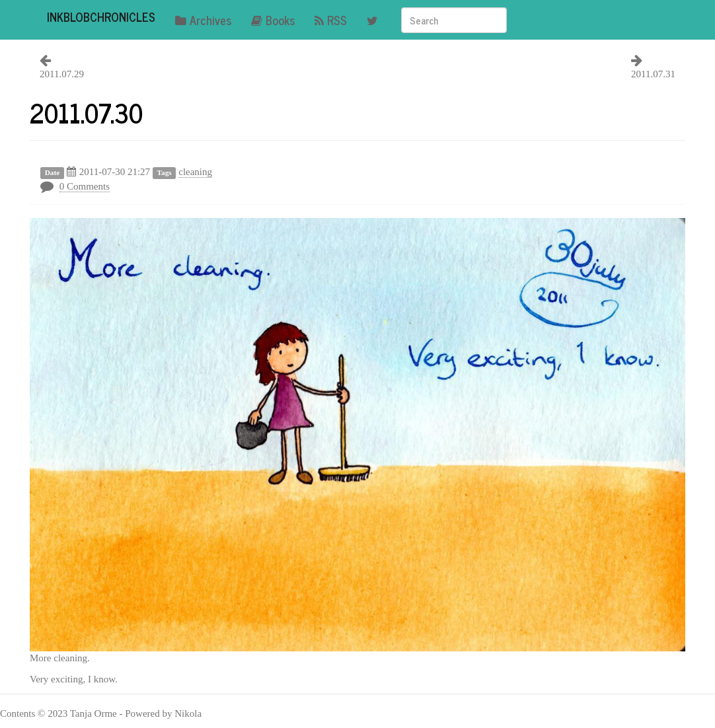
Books (273, 20)
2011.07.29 (62, 74)
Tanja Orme (94, 713)
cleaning (195, 172)
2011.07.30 (86, 112)
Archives (203, 20)
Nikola (188, 713)
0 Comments (85, 186)
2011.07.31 (653, 74)
